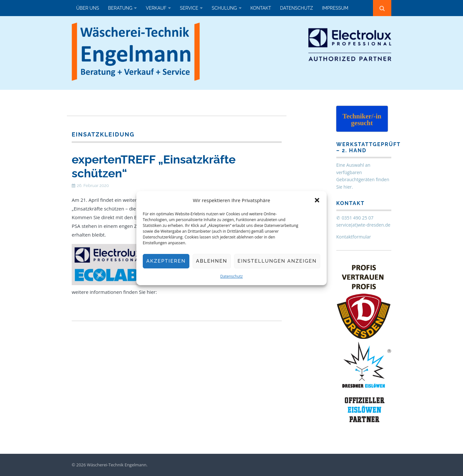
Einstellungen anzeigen (277, 261)
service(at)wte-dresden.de (363, 225)
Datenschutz (232, 276)
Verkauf (156, 8)
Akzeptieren (166, 261)
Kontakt (261, 8)
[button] (317, 200)
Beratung (120, 8)
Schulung (224, 8)
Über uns (88, 8)
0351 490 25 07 (358, 218)
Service (189, 8)
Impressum (335, 8)
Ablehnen (212, 261)
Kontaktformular (354, 237)
